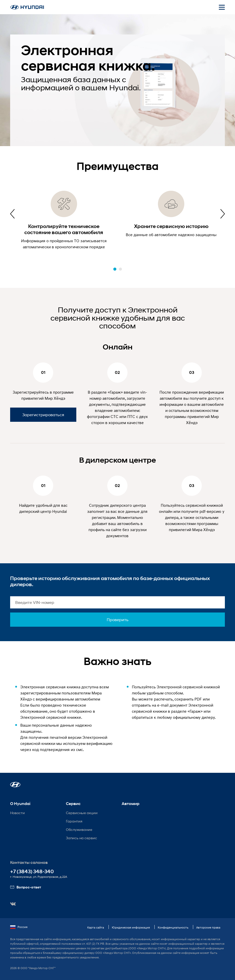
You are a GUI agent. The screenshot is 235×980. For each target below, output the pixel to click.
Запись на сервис (82, 838)
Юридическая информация (131, 927)
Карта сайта (96, 927)
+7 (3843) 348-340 (32, 872)
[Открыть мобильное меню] (222, 7)
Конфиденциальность (173, 927)
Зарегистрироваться (43, 415)
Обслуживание (79, 829)
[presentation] (12, 214)
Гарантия (74, 821)
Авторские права (208, 927)
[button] (115, 269)
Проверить (118, 619)
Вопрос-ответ (26, 887)
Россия (19, 927)
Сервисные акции (82, 813)
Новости (17, 813)
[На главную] (27, 7)
